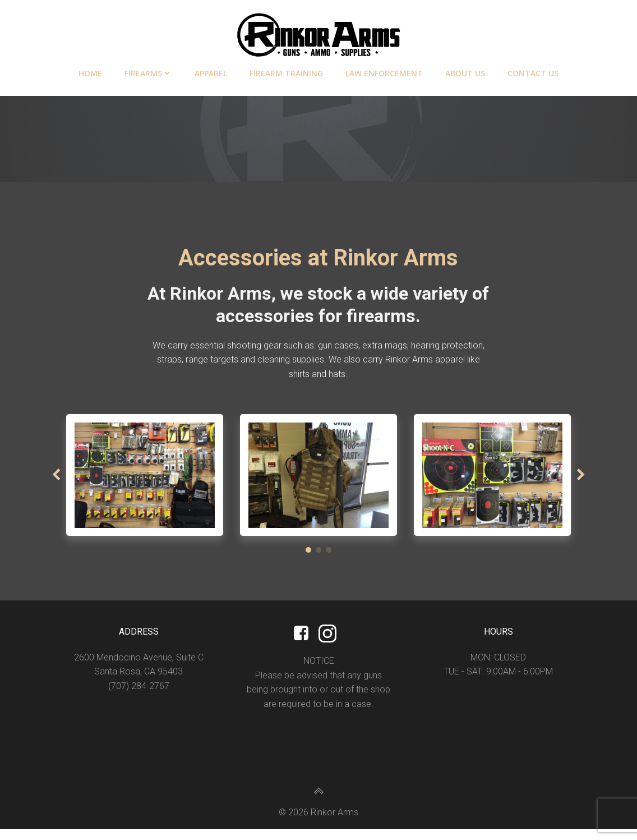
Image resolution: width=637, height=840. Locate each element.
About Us (465, 71)
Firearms (148, 71)
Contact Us (533, 71)
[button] (308, 557)
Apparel (211, 71)
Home (90, 71)
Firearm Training (286, 71)
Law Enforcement (384, 71)
